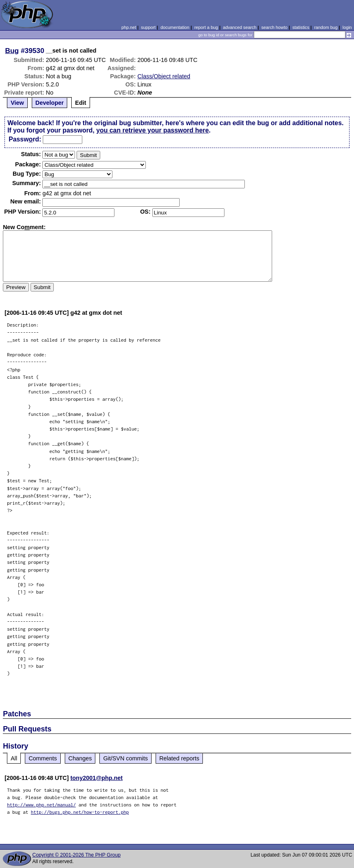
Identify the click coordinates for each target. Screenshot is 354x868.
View (17, 103)
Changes (80, 758)
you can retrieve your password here (152, 130)
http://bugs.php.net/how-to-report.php (80, 812)
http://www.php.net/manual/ (41, 805)
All (14, 758)
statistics (301, 27)
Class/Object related (164, 76)
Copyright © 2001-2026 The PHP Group (76, 855)
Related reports (179, 758)
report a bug (206, 27)
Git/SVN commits (125, 758)
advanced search (240, 27)
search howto (274, 27)
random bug (326, 27)
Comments (43, 758)
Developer (50, 103)
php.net (129, 27)
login (347, 27)
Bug (12, 51)
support (148, 27)
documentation (175, 27)
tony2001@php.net (97, 778)
